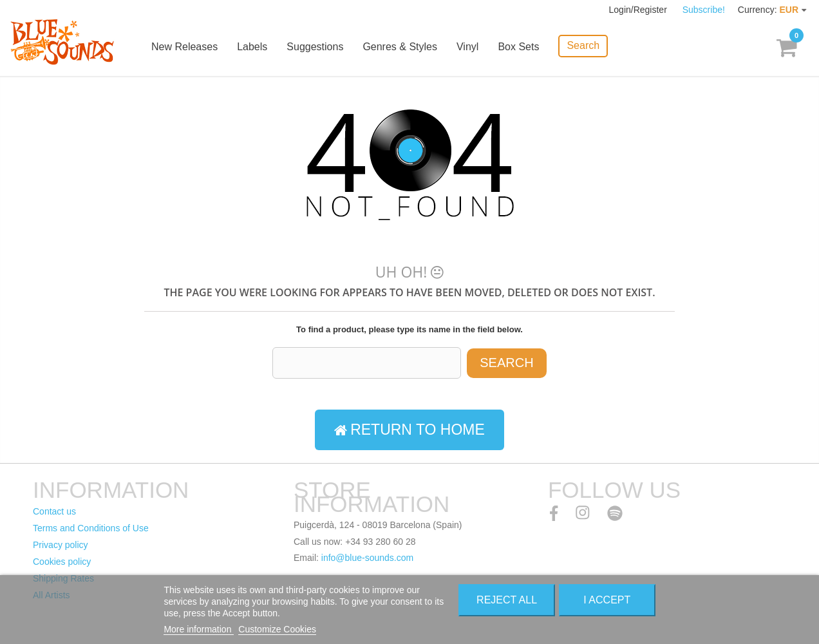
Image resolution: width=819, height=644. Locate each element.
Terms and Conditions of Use (91, 528)
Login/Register (639, 10)
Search (583, 45)
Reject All (507, 600)
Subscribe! (704, 10)
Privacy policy (61, 545)
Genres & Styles (400, 47)
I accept (607, 600)
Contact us (54, 511)
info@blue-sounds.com (367, 558)
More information (199, 629)
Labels (252, 47)
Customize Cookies (277, 629)
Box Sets (518, 47)
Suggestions (315, 47)
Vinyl (467, 47)
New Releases (184, 47)
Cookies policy (62, 562)
